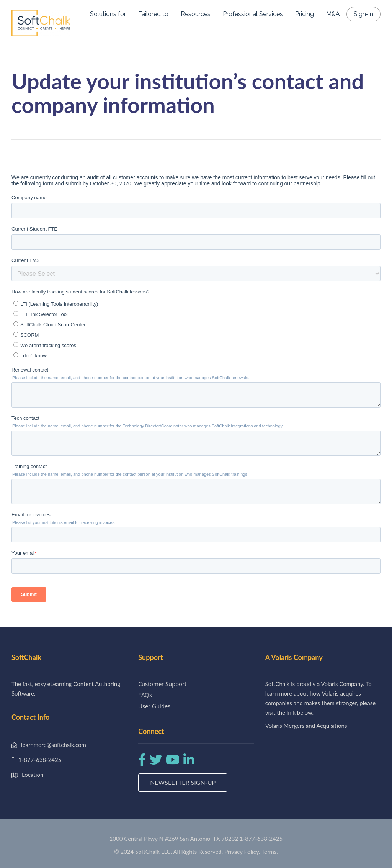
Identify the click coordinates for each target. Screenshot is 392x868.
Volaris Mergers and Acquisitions (306, 726)
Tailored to (153, 14)
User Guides (154, 706)
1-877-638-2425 (261, 839)
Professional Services (253, 14)
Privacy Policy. (242, 852)
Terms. (270, 852)
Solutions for (108, 14)
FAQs (145, 695)
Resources (196, 14)
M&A (333, 14)
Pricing (305, 14)
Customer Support (162, 684)
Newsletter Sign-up (183, 782)
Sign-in (363, 14)
